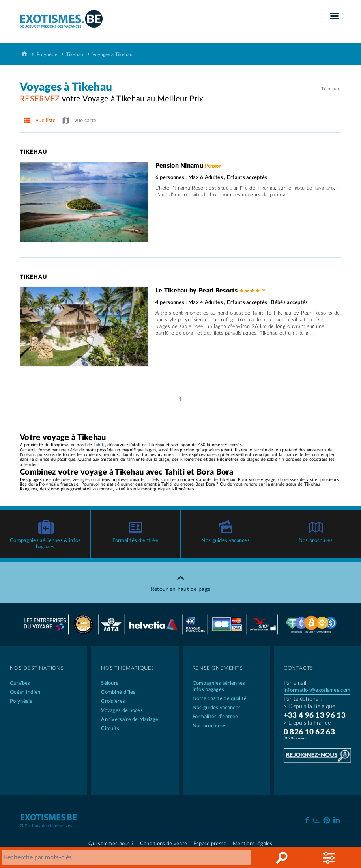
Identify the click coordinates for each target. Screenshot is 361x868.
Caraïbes (20, 683)
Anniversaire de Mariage (130, 720)
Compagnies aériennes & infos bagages (45, 544)
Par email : (296, 683)
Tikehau (75, 54)
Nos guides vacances (225, 541)
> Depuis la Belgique (310, 706)
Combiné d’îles (118, 692)
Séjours (110, 683)
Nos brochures (316, 541)
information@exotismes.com (317, 690)
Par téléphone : (303, 699)
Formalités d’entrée (135, 541)
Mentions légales (253, 844)
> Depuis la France (307, 723)
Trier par (330, 89)
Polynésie (47, 54)
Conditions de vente (164, 844)
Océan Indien (25, 692)
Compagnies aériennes (226, 687)
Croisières (113, 701)
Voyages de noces (122, 711)
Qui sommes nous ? (111, 844)
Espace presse (210, 844)
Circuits (110, 729)
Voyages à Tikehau (112, 54)
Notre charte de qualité (220, 699)
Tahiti (99, 445)
